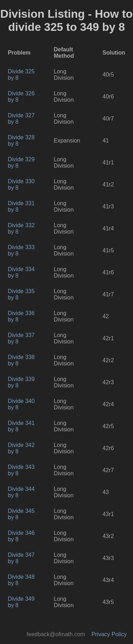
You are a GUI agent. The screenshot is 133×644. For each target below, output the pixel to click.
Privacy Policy (109, 634)
